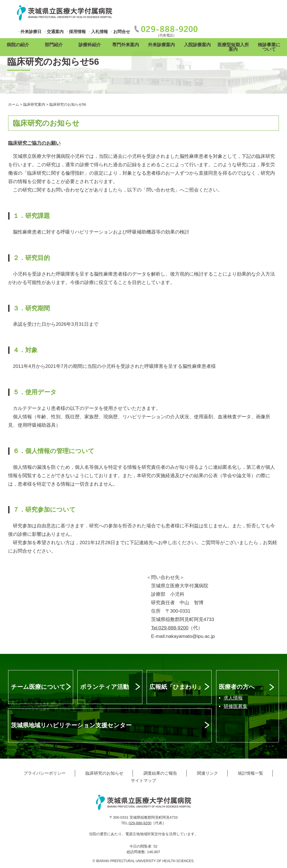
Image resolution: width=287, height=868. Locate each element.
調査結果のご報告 (160, 773)
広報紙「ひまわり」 (176, 687)
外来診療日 (31, 32)
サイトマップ (143, 780)
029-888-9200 (140, 823)
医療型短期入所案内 (233, 47)
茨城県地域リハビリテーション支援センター (71, 725)
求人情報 (233, 698)
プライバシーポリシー (45, 773)
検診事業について (269, 47)
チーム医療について (38, 687)
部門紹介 (54, 45)
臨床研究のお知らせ (104, 773)
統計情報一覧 (251, 773)
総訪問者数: (137, 852)
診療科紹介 (90, 45)
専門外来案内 (126, 45)
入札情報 (99, 32)
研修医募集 (236, 706)
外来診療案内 (161, 45)
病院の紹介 (18, 45)
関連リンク (208, 773)
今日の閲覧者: (141, 846)
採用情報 (77, 32)
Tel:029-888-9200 (170, 628)
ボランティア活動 (105, 687)
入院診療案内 (197, 45)
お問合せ (122, 32)
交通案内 (55, 32)
